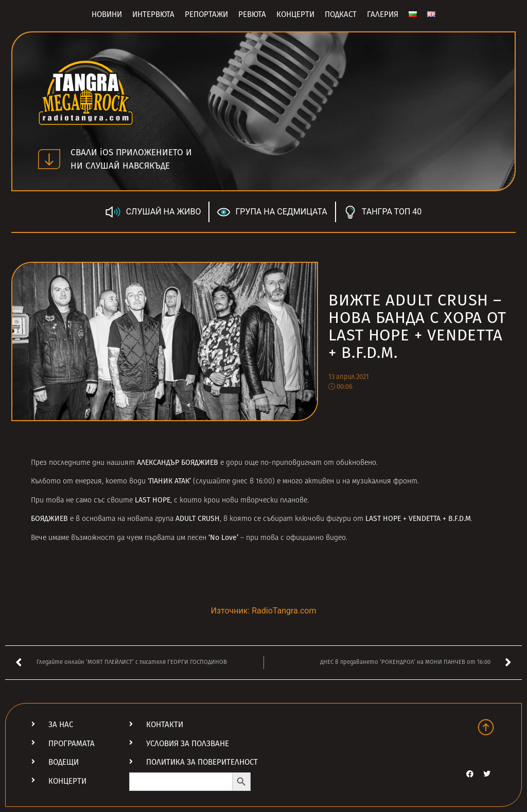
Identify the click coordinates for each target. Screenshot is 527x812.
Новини (107, 14)
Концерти (295, 14)
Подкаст (341, 14)
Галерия (383, 14)
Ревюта (252, 14)
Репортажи (206, 14)
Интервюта (153, 14)
